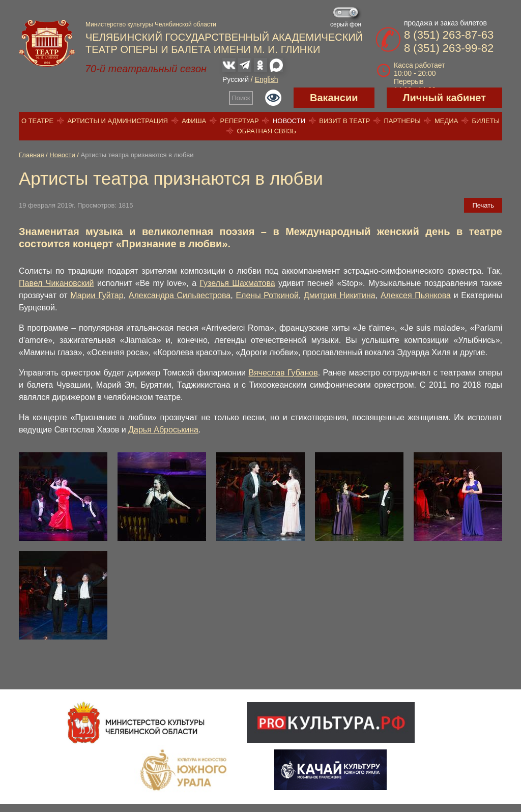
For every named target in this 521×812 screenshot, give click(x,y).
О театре (37, 121)
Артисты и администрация (118, 121)
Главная (31, 155)
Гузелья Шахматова (238, 283)
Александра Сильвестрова (180, 295)
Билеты (486, 121)
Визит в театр (344, 121)
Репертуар (240, 121)
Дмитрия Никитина (340, 295)
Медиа (446, 121)
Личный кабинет (444, 98)
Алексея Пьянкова (416, 295)
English (267, 79)
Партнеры (402, 121)
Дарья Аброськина (163, 430)
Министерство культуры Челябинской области (151, 24)
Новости (289, 121)
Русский (236, 79)
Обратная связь (267, 131)
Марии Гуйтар (97, 295)
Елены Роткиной (267, 295)
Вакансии (334, 98)
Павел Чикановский (56, 283)
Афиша (194, 121)
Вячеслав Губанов (283, 373)
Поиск (241, 98)
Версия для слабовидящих (273, 98)
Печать (483, 205)
